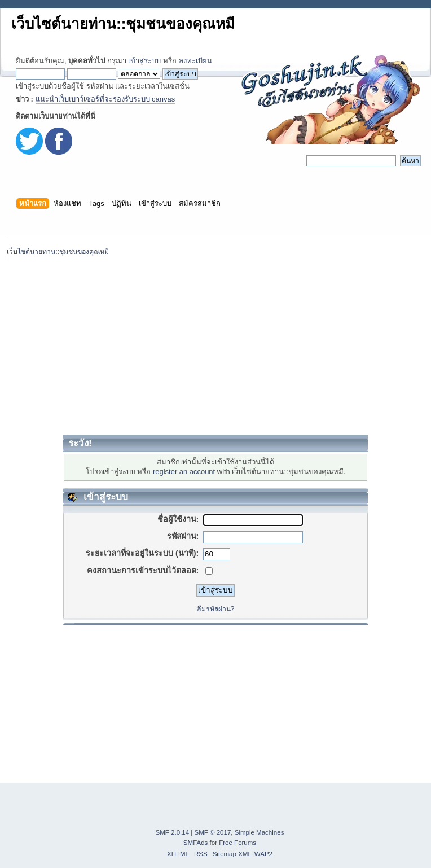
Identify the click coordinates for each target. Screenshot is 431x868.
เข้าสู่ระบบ (144, 61)
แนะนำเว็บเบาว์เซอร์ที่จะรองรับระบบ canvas (105, 99)
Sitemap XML (232, 854)
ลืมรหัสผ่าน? (216, 609)
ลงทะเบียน (195, 61)
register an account (184, 472)
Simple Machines (260, 832)
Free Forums (238, 843)
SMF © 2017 (213, 832)
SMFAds (196, 843)
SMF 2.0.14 (173, 832)
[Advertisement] (216, 348)
